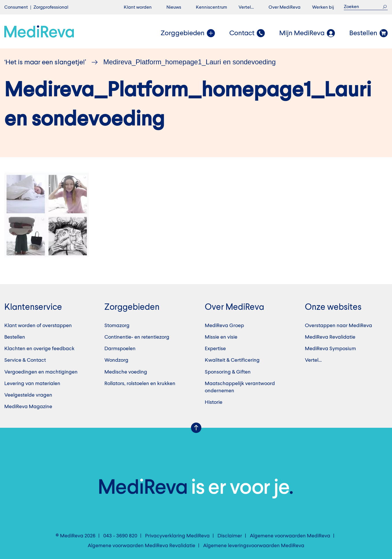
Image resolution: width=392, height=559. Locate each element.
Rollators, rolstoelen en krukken (140, 384)
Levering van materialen (32, 384)
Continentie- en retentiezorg (137, 337)
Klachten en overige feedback (39, 349)
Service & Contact (25, 360)
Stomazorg (117, 326)
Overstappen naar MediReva (338, 326)
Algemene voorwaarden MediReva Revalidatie (141, 546)
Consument (16, 7)
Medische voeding (126, 372)
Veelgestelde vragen (28, 395)
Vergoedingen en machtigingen (41, 372)
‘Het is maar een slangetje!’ (45, 63)
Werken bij (323, 7)
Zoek (385, 7)
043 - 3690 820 (120, 536)
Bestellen (15, 337)
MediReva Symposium (330, 349)
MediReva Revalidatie (330, 337)
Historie (214, 402)
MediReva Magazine (28, 407)
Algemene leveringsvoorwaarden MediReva (254, 546)
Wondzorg (116, 360)
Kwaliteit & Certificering (232, 360)
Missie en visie (221, 337)
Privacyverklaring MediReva (177, 536)
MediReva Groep (224, 326)
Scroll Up (196, 428)
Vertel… (246, 7)
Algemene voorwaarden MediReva (290, 536)
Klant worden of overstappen (38, 326)
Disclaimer (230, 536)
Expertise (215, 349)
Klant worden (138, 7)
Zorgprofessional (51, 7)
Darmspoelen (120, 349)
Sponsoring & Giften (228, 372)
